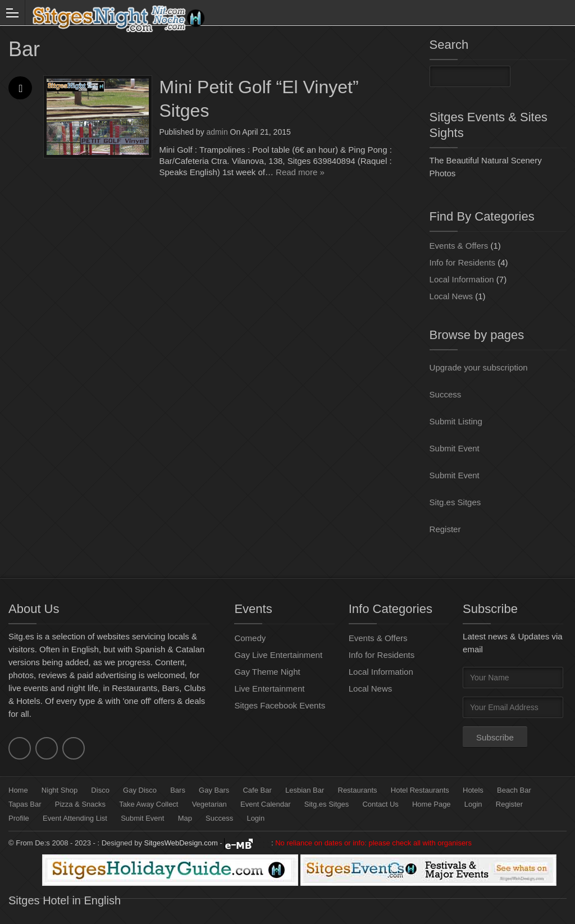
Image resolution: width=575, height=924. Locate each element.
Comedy (250, 638)
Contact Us (380, 804)
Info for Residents (463, 262)
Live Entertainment (269, 689)
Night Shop (60, 790)
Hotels (473, 790)
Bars (178, 790)
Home (18, 790)
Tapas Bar (25, 804)
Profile (19, 818)
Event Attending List (75, 818)
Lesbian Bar (305, 790)
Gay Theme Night (267, 672)
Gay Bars (214, 790)
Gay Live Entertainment (278, 655)
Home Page (432, 804)
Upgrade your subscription (479, 367)
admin (217, 132)
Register (445, 529)
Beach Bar (514, 790)
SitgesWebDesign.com (181, 843)
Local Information (462, 279)
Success (446, 394)
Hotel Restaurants (420, 790)
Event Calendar (266, 804)
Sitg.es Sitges (455, 502)
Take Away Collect (149, 804)
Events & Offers (459, 246)
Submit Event (455, 448)
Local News (451, 296)
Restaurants (358, 790)
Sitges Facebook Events (280, 705)
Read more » (300, 172)
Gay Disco (140, 790)
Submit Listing (456, 421)
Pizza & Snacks (80, 804)
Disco (100, 790)
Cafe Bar (257, 790)
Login (473, 804)
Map (185, 818)
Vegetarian (209, 804)
